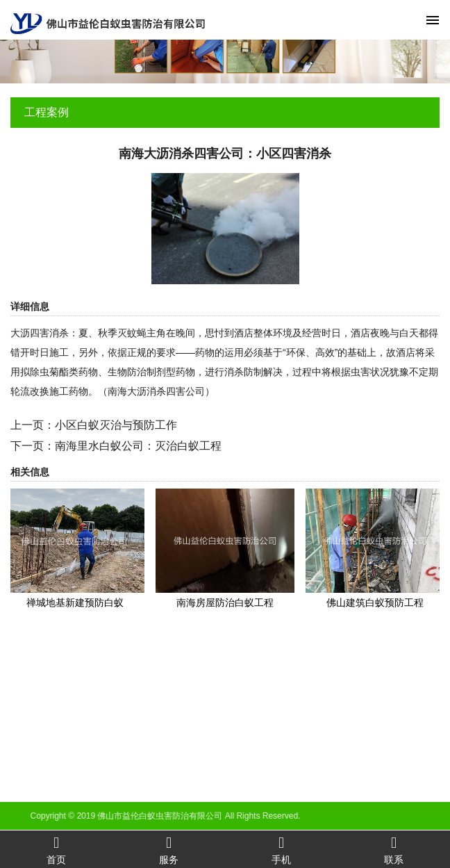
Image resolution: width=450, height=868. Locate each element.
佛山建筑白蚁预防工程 (375, 603)
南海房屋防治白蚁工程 (225, 603)
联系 (394, 850)
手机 (281, 850)
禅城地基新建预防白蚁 (75, 603)
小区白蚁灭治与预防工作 (116, 425)
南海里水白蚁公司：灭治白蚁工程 (138, 446)
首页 (56, 850)
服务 (169, 850)
